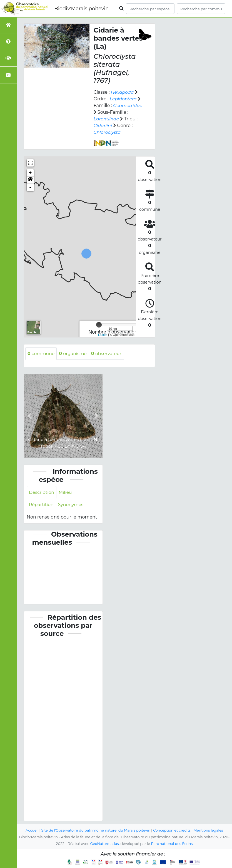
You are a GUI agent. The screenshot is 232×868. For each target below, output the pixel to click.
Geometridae (128, 106)
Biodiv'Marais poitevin (81, 9)
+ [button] (30, 173)
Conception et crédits (173, 830)
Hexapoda (123, 92)
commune (41, 354)
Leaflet (103, 335)
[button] (30, 180)
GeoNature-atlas (104, 844)
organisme (74, 354)
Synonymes (71, 505)
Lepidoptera (124, 99)
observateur (108, 354)
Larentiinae (107, 119)
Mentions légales (210, 830)
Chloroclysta (107, 132)
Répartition (41, 505)
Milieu (66, 492)
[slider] (99, 325)
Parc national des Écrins (172, 844)
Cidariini (103, 126)
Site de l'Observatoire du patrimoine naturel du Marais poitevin (95, 830)
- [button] (30, 187)
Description (42, 492)
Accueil (30, 830)
